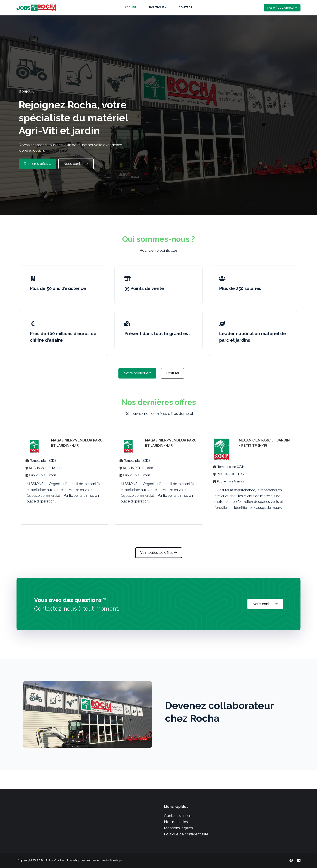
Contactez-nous (178, 816)
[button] (37, 164)
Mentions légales (178, 828)
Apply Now (40, 513)
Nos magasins (176, 822)
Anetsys (116, 860)
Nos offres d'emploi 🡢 (282, 8)
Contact (185, 7)
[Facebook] (291, 860)
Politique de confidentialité (186, 834)
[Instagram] (299, 860)
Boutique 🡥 (158, 7)
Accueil (131, 7)
